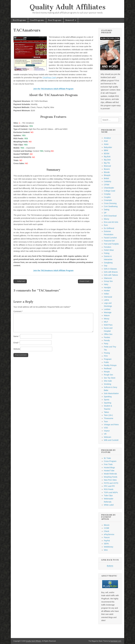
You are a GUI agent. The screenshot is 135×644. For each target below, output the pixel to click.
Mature (107, 315)
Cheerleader (109, 188)
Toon (106, 422)
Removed (70, 20)
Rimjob (107, 372)
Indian (106, 294)
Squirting (108, 403)
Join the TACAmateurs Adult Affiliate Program (53, 89)
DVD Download (110, 216)
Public (106, 362)
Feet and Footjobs (111, 244)
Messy (107, 319)
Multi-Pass (108, 325)
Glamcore (108, 278)
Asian (106, 144)
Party (106, 344)
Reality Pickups (110, 365)
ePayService (109, 534)
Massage (108, 312)
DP (105, 213)
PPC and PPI (109, 486)
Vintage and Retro (111, 425)
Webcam (108, 437)
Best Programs (19, 20)
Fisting (107, 253)
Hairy (106, 284)
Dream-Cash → (86, 281)
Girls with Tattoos (111, 275)
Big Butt (107, 157)
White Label (109, 505)
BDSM (107, 154)
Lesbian (107, 309)
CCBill (106, 528)
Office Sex (108, 334)
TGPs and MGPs (111, 492)
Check (107, 531)
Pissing (107, 353)
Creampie (108, 200)
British (106, 178)
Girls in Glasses (110, 269)
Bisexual (107, 166)
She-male (108, 381)
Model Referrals (110, 474)
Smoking (107, 384)
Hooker (107, 291)
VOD (106, 428)
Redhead (108, 368)
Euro (106, 225)
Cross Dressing (110, 203)
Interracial (108, 297)
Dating (107, 210)
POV (106, 356)
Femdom (108, 247)
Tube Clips (108, 495)
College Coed (109, 191)
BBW (106, 150)
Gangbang (108, 263)
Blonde (107, 172)
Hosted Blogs (109, 468)
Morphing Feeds (111, 477)
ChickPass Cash (49, 78)
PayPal (107, 541)
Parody (107, 340)
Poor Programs (55, 20)
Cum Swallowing (111, 206)
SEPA (106, 544)
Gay (106, 266)
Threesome (109, 418)
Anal (106, 141)
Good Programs (37, 20)
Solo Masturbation (111, 393)
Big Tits (107, 163)
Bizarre (107, 169)
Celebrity (108, 181)
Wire (106, 550)
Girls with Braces (111, 272)
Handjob (107, 288)
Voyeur (107, 431)
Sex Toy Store (110, 378)
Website (17, 349)
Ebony (107, 219)
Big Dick (107, 160)
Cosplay (107, 194)
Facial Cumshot (110, 238)
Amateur (107, 138)
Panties (107, 337)
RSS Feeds (109, 489)
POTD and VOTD (111, 483)
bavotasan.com (116, 641)
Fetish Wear (109, 250)
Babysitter (108, 147)
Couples (107, 197)
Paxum (107, 537)
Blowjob (107, 175)
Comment (18, 311)
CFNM (107, 185)
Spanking (108, 397)
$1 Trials (107, 458)
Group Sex (108, 281)
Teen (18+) (108, 415)
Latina (106, 300)
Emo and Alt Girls (111, 222)
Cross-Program (110, 461)
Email (16, 343)
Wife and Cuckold (111, 440)
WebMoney (109, 547)
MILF (106, 322)
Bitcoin (107, 525)
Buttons (110, 566)
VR (105, 434)
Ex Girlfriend (109, 228)
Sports (107, 400)
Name (17, 336)
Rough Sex (108, 375)
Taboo (106, 412)
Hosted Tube (109, 471)
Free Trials (108, 464)
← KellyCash (20, 281)
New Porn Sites (110, 480)
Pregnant (108, 359)
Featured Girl (109, 241)
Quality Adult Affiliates (68, 7)
